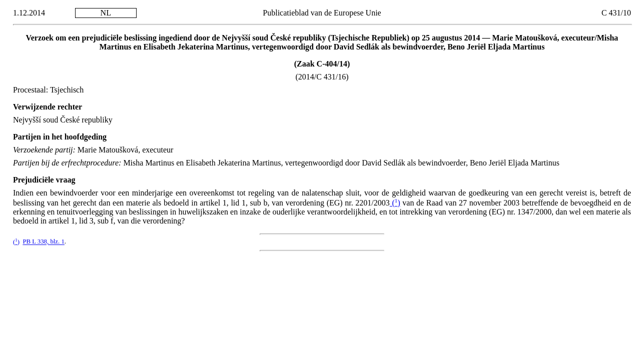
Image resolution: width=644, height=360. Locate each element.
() (395, 203)
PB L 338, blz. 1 (43, 242)
